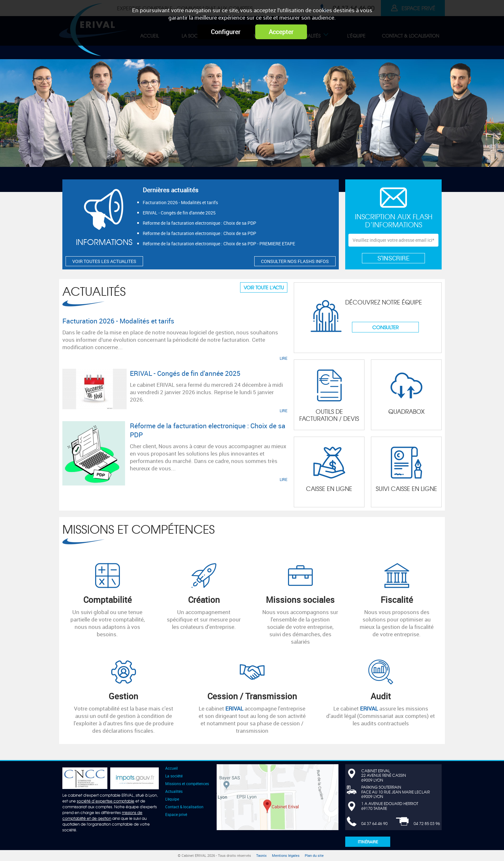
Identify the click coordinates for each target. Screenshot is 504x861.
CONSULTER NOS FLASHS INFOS (295, 261)
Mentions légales (286, 856)
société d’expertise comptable (106, 801)
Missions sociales (300, 600)
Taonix (261, 856)
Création (204, 600)
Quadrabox (406, 411)
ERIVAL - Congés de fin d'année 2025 (179, 213)
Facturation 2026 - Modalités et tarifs (180, 202)
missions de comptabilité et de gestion (102, 815)
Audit (381, 696)
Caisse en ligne (329, 489)
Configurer (226, 32)
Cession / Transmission (252, 696)
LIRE (283, 358)
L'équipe (172, 799)
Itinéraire (368, 842)
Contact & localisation (184, 807)
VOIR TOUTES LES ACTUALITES (104, 261)
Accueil (171, 768)
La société (174, 776)
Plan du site (314, 856)
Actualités (94, 291)
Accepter (281, 32)
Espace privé (176, 814)
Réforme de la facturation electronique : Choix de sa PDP (199, 223)
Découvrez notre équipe (384, 302)
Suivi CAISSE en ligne (406, 489)
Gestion (123, 696)
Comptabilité (108, 600)
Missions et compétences (139, 529)
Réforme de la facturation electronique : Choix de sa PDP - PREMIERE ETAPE (219, 244)
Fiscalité (397, 600)
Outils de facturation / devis (329, 415)
